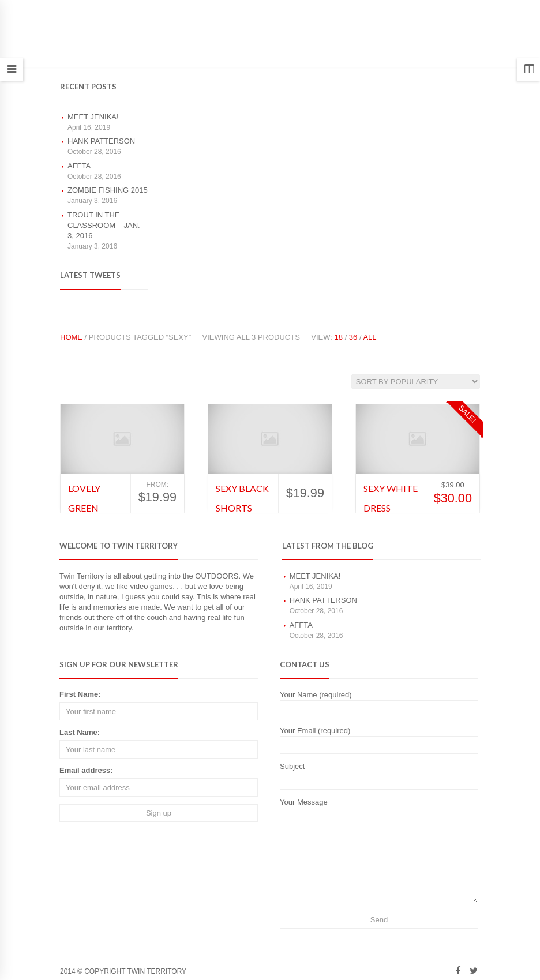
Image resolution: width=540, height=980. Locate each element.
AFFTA (79, 166)
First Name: (80, 694)
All (370, 337)
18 (339, 337)
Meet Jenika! (93, 117)
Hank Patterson (101, 141)
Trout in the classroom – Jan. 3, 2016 (104, 225)
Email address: (86, 770)
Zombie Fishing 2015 (108, 190)
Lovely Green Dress (84, 508)
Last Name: (80, 732)
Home (71, 337)
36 (353, 337)
